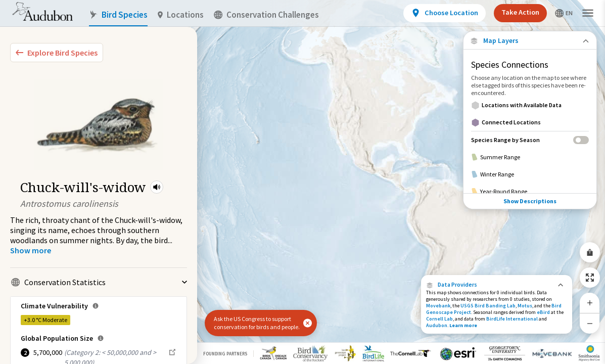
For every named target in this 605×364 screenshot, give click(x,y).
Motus (525, 306)
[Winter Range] (530, 174)
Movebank (438, 306)
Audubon (437, 325)
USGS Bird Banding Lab (488, 306)
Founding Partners (225, 354)
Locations (181, 15)
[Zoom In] (590, 303)
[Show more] (31, 250)
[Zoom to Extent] (590, 278)
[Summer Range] (530, 157)
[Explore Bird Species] (57, 53)
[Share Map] (590, 252)
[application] (302, 182)
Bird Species (118, 15)
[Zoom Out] (590, 323)
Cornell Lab (439, 319)
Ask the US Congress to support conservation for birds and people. (257, 323)
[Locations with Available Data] (530, 105)
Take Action (520, 12)
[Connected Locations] (530, 122)
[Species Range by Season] (530, 140)
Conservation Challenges (266, 15)
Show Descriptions (530, 201)
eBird (543, 312)
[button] (157, 187)
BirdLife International (512, 319)
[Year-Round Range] (530, 192)
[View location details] (445, 13)
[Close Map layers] (530, 41)
